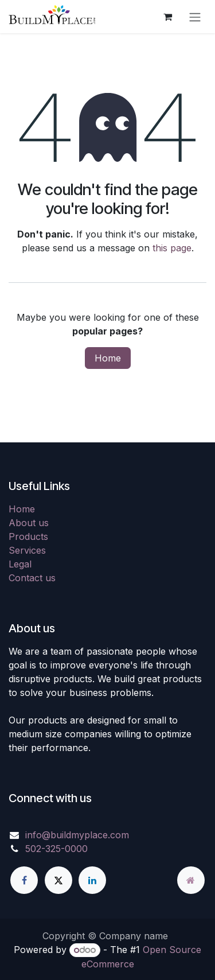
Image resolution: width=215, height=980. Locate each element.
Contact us (32, 578)
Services (27, 550)
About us (29, 523)
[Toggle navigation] (195, 17)
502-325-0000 (56, 849)
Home (108, 358)
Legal (20, 564)
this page (172, 248)
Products (28, 536)
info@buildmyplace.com (77, 835)
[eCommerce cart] (167, 17)
